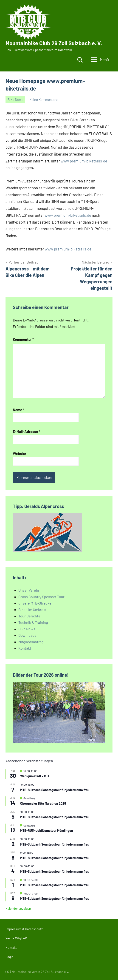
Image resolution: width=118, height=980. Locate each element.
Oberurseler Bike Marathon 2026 (43, 803)
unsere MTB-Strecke (35, 603)
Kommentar (23, 339)
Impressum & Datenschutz (24, 929)
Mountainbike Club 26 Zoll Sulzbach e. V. (54, 43)
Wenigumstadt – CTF (35, 776)
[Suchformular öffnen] (80, 60)
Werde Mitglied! (16, 938)
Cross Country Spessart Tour (41, 597)
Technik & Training (33, 622)
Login (10, 957)
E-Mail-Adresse (27, 431)
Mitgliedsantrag (31, 642)
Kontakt (25, 648)
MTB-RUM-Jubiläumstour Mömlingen (47, 831)
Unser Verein (29, 590)
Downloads (27, 635)
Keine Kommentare (44, 99)
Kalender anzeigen (18, 908)
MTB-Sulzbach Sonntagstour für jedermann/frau (55, 790)
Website (20, 453)
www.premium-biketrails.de (84, 161)
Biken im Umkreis (32, 609)
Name (19, 410)
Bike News (15, 99)
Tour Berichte (29, 616)
